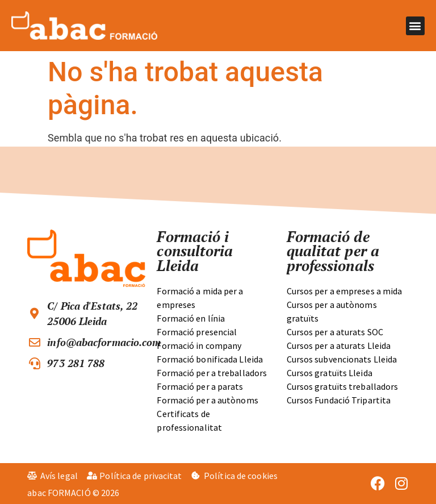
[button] (415, 26)
